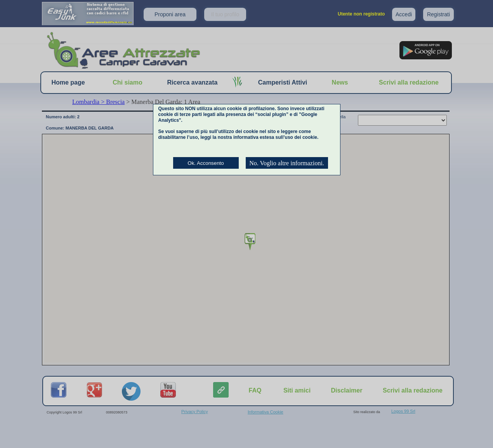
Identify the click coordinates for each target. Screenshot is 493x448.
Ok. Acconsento (206, 163)
